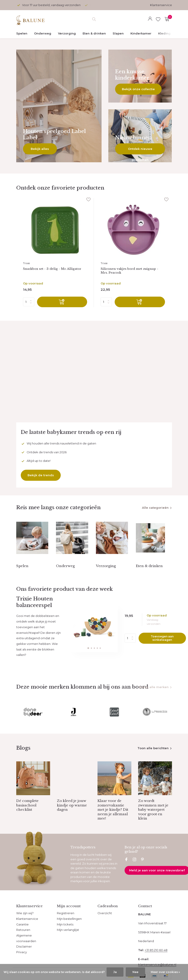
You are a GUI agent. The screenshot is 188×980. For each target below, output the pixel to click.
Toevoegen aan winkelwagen (162, 646)
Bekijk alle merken (154, 694)
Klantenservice (161, 5)
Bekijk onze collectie (138, 89)
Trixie (26, 263)
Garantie (22, 936)
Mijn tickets (65, 936)
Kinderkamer (141, 33)
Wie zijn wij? (25, 924)
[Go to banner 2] (140, 76)
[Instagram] (135, 871)
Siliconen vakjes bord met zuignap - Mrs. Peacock (132, 271)
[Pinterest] (143, 871)
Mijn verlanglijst (68, 941)
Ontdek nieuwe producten (140, 151)
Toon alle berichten (153, 759)
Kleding (164, 33)
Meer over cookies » (165, 972)
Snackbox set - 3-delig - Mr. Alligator (55, 269)
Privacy (22, 963)
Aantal (130, 646)
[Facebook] (126, 871)
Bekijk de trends (41, 476)
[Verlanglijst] (158, 19)
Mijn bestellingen (69, 930)
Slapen (118, 33)
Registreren (66, 924)
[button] (88, 655)
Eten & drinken (94, 33)
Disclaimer (24, 958)
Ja (115, 972)
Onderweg (43, 33)
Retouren (23, 941)
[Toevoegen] (62, 303)
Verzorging (67, 33)
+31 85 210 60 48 (156, 961)
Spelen (22, 33)
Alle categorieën (155, 509)
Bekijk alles (40, 149)
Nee (135, 972)
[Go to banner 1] (59, 106)
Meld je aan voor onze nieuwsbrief (157, 882)
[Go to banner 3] (140, 136)
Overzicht (105, 924)
